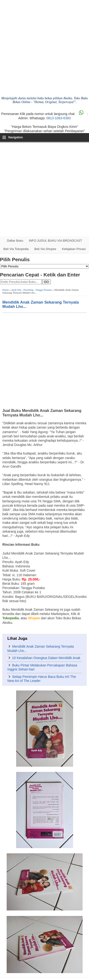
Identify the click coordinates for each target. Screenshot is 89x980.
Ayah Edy (16, 290)
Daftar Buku (15, 241)
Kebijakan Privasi (74, 249)
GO (46, 282)
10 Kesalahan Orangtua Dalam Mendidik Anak (46, 658)
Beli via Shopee (45, 249)
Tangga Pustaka (44, 290)
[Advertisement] (44, 189)
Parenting (28, 290)
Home (6, 290)
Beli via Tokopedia (16, 249)
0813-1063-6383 (59, 118)
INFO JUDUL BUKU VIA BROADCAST (56, 241)
